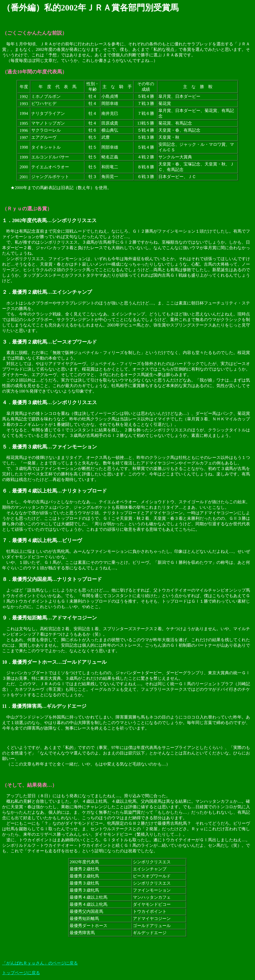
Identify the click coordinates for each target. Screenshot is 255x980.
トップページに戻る (21, 973)
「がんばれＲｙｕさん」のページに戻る (40, 963)
